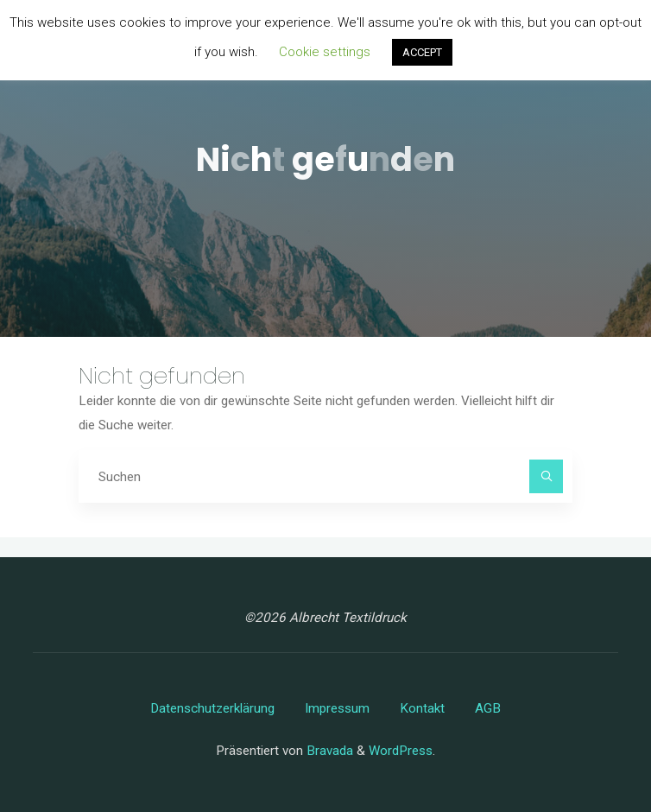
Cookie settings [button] (325, 52)
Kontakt (422, 708)
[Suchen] (547, 477)
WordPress (401, 751)
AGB (488, 708)
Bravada (328, 751)
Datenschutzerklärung (212, 708)
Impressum (337, 708)
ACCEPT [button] (422, 52)
